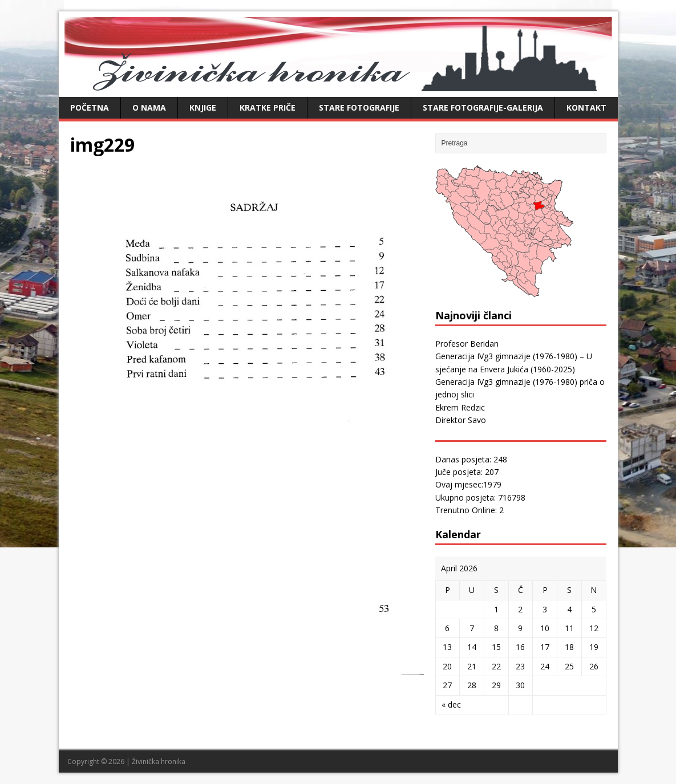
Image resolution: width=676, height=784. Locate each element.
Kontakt (586, 107)
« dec (451, 704)
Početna (90, 107)
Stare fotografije (359, 107)
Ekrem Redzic (460, 407)
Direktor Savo (461, 420)
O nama (149, 107)
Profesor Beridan (467, 344)
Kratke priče (268, 107)
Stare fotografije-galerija (483, 107)
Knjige (203, 107)
